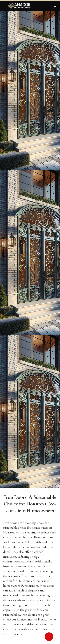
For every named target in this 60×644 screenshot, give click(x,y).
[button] (55, 6)
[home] (19, 6)
